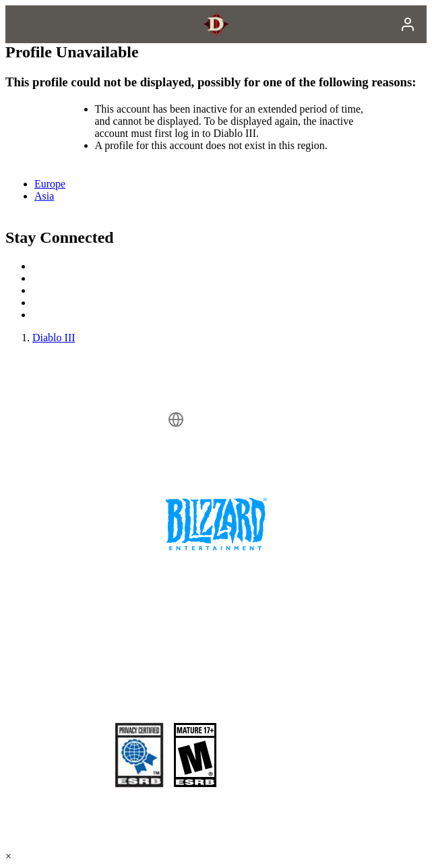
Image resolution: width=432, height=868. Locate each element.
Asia (44, 196)
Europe (50, 184)
